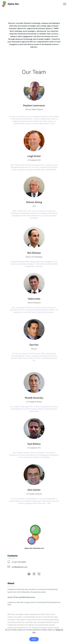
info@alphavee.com (20, 567)
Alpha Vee (13, 4)
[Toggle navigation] (65, 4)
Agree (34, 639)
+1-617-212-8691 (19, 562)
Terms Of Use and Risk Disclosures (21, 597)
